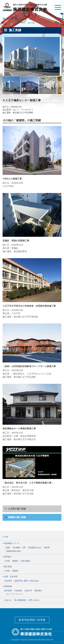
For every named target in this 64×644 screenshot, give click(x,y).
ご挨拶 (7, 547)
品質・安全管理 (11, 577)
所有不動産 (25, 561)
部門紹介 (8, 557)
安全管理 (8, 581)
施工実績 (31, 23)
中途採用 (18, 591)
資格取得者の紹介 (14, 551)
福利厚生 (38, 591)
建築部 (15, 561)
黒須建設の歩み (35, 547)
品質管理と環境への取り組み (27, 581)
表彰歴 (47, 547)
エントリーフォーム (15, 594)
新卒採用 (8, 591)
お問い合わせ (34, 600)
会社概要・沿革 (19, 547)
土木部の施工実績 (15, 509)
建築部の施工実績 (15, 517)
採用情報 (8, 586)
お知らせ (8, 600)
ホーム (23, 23)
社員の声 (28, 591)
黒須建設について (12, 543)
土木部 (7, 561)
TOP (6, 537)
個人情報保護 (20, 600)
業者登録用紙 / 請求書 (32, 620)
